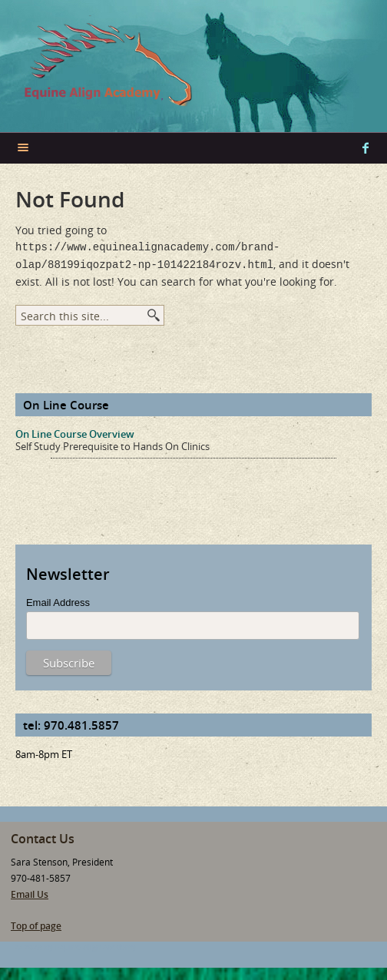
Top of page (36, 923)
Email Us (30, 891)
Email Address (58, 599)
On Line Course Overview (75, 431)
